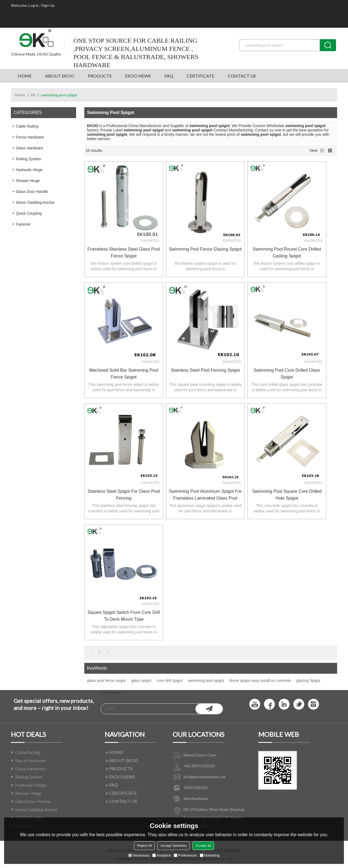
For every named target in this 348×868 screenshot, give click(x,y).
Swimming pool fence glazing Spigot (205, 249)
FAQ (169, 76)
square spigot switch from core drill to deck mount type (124, 616)
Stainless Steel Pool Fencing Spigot (205, 370)
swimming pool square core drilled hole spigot (287, 495)
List (322, 150)
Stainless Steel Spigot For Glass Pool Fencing (124, 495)
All (33, 95)
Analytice (162, 855)
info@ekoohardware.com (205, 777)
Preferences (185, 855)
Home (20, 95)
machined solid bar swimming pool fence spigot (124, 374)
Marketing (210, 855)
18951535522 (195, 788)
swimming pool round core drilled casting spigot (287, 253)
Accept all (203, 846)
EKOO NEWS (138, 76)
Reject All (144, 846)
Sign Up (48, 5)
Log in (34, 5)
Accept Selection (174, 846)
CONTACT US (242, 76)
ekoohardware (196, 798)
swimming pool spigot (206, 681)
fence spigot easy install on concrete (260, 681)
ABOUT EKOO (60, 76)
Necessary (139, 855)
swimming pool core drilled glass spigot (287, 374)
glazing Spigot (308, 681)
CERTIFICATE (201, 76)
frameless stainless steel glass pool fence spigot (124, 253)
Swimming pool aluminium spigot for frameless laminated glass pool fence (205, 495)
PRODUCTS (100, 76)
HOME (25, 76)
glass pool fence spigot (106, 681)
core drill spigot (169, 681)
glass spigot (141, 681)
